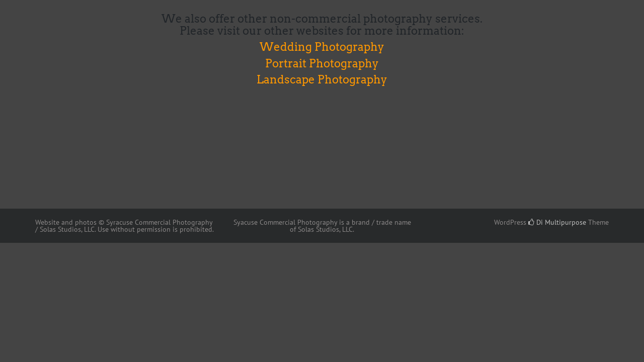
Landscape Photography (322, 79)
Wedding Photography (322, 47)
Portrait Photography (322, 63)
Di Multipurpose (557, 222)
